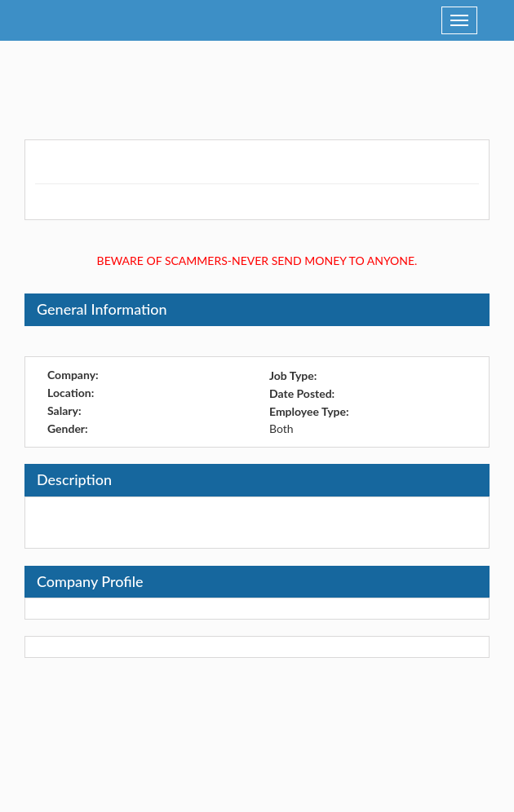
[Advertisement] (257, 82)
